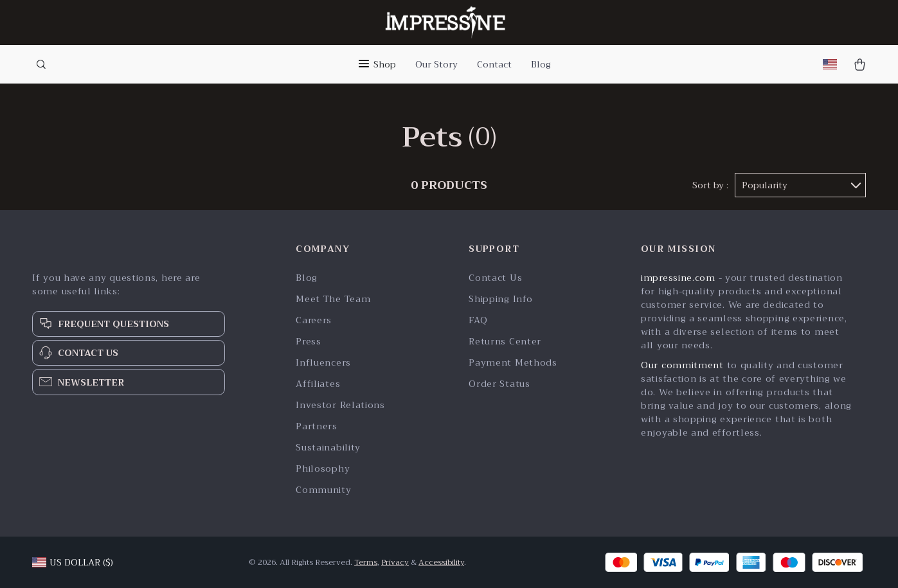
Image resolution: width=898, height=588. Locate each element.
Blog (541, 64)
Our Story (436, 64)
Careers (314, 320)
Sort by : (710, 185)
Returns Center (505, 342)
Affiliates (318, 384)
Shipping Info (500, 299)
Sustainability (328, 448)
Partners (317, 426)
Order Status (499, 384)
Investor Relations (340, 405)
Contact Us (495, 278)
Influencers (323, 363)
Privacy (395, 562)
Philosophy (323, 469)
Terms (366, 562)
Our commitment (682, 365)
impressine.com (678, 278)
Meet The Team (333, 299)
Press (309, 342)
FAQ (478, 320)
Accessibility (441, 562)
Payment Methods (513, 363)
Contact (494, 64)
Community (323, 490)
